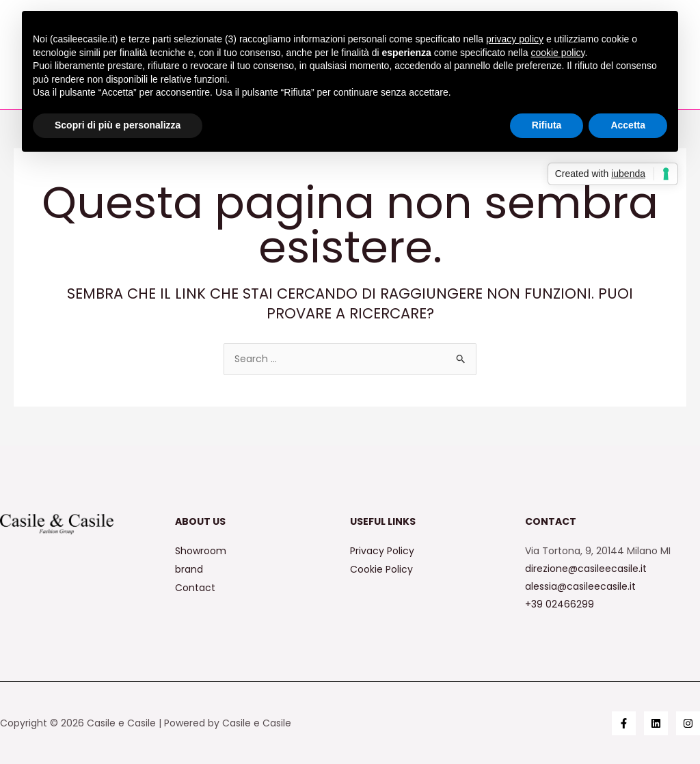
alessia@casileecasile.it (580, 586)
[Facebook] (624, 723)
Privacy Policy (382, 551)
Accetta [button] (628, 125)
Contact (195, 586)
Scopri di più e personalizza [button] (118, 125)
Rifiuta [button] (547, 125)
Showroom (201, 551)
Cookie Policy (381, 569)
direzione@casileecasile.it (586, 569)
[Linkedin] (656, 723)
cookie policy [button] (557, 53)
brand (189, 569)
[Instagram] (688, 723)
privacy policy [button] (515, 39)
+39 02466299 (560, 604)
